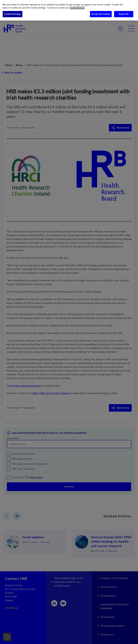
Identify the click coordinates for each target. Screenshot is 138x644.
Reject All (124, 14)
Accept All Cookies (101, 14)
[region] (69, 10)
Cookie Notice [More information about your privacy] (77, 8)
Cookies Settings (13, 14)
